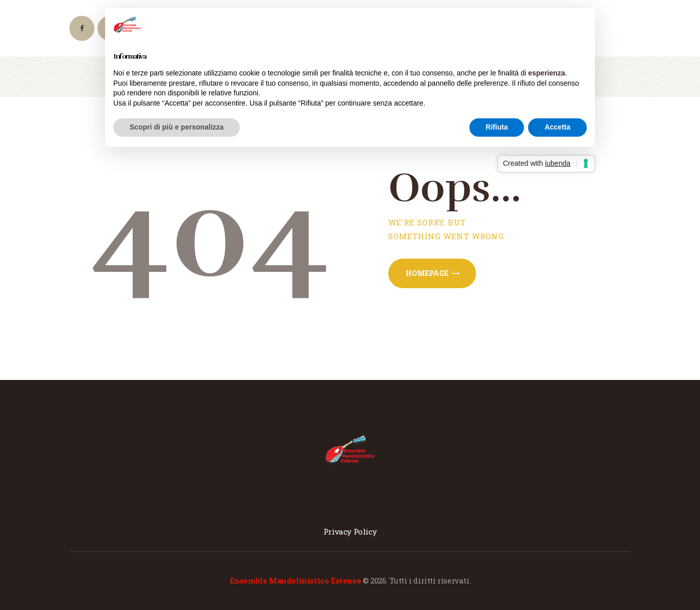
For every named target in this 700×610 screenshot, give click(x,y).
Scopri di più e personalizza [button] (177, 127)
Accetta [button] (557, 127)
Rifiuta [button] (497, 127)
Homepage (427, 273)
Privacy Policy (350, 531)
